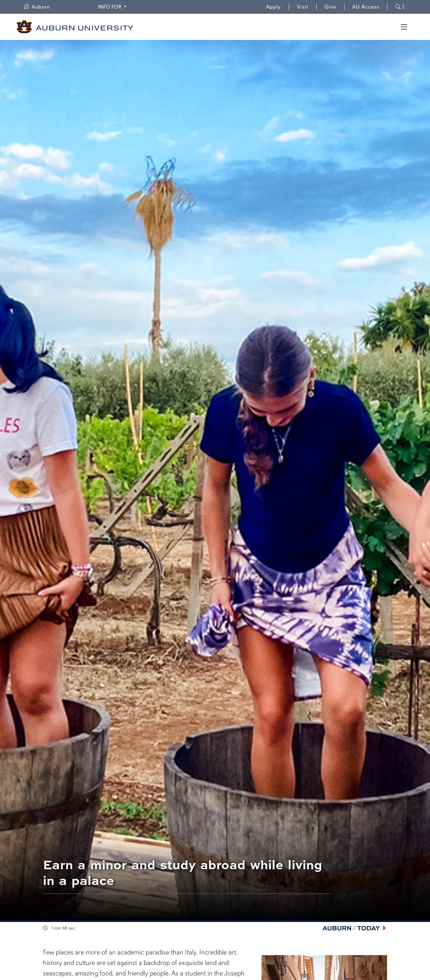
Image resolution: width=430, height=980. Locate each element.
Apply (274, 7)
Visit (303, 7)
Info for (113, 6)
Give (334, 7)
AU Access (366, 7)
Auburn (41, 7)
